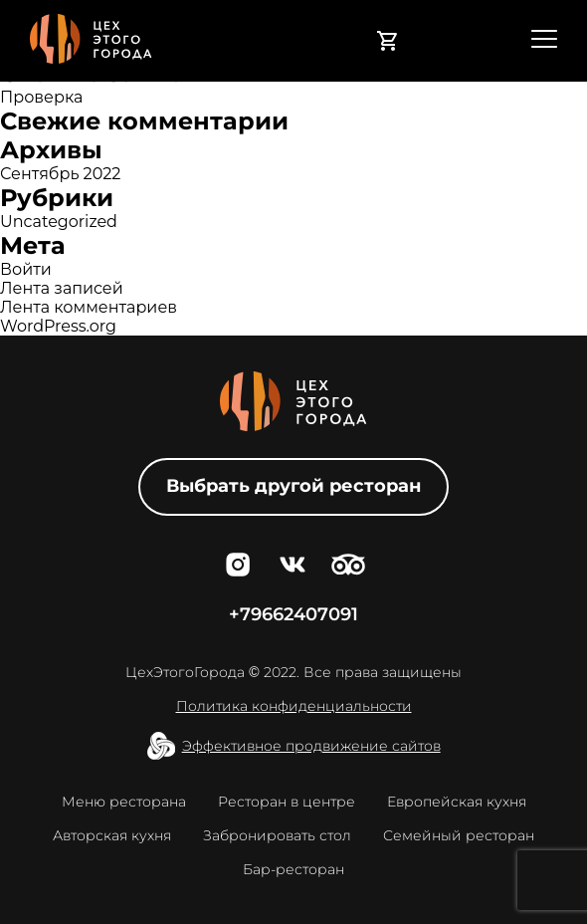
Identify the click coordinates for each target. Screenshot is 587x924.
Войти (26, 269)
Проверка (41, 97)
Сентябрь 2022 (60, 174)
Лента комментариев (89, 307)
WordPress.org (58, 326)
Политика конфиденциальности (294, 706)
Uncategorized (59, 222)
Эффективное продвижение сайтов (311, 746)
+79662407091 (293, 614)
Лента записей (62, 288)
